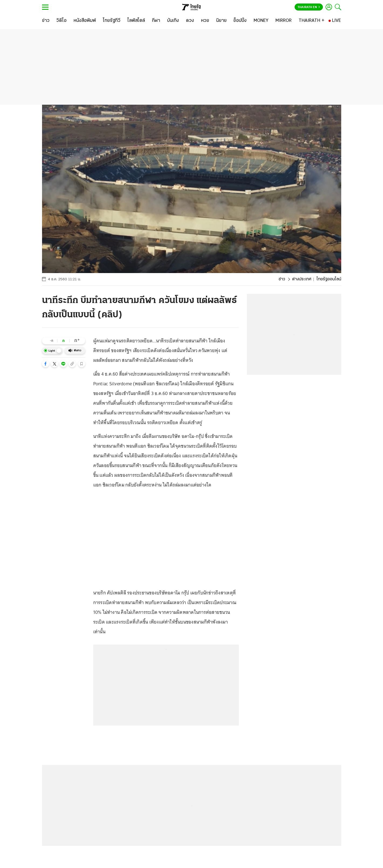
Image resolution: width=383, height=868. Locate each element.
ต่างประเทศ (302, 279)
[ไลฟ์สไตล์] (136, 21)
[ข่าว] (46, 21)
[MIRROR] (284, 21)
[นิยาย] (221, 21)
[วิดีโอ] (61, 21)
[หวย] (205, 21)
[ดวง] (190, 21)
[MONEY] (261, 21)
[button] (46, 364)
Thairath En (309, 7)
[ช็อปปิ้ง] (240, 21)
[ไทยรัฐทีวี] (112, 21)
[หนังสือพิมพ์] (85, 21)
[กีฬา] (156, 21)
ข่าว (282, 279)
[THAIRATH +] (312, 21)
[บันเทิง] (173, 21)
